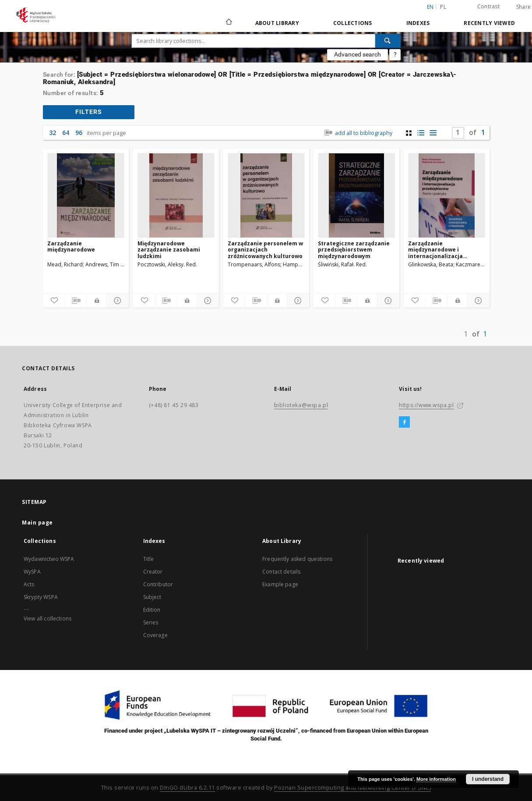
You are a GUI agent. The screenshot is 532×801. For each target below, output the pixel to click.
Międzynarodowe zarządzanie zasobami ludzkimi (169, 250)
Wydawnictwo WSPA (49, 559)
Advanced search (358, 54)
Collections (353, 23)
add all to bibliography (357, 133)
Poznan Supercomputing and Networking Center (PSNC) (352, 788)
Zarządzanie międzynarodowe (71, 246)
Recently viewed (489, 23)
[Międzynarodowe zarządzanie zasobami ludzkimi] (176, 195)
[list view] (433, 133)
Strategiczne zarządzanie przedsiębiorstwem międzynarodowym (354, 250)
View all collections (48, 618)
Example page (280, 584)
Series (151, 622)
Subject (152, 597)
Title (149, 559)
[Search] (388, 41)
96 (79, 133)
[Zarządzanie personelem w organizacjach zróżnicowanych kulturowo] (266, 195)
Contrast (488, 6)
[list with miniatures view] (421, 133)
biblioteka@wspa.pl (301, 405)
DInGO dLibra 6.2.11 (187, 788)
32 (53, 133)
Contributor (158, 584)
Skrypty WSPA (41, 597)
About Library (277, 23)
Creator (153, 572)
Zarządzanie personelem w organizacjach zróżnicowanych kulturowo (265, 250)
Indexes (418, 23)
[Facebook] (404, 422)
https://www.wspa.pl (426, 405)
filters (89, 112)
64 (66, 133)
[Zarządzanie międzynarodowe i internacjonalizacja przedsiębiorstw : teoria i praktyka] (447, 195)
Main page (37, 523)
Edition (152, 610)
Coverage (155, 635)
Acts (29, 584)
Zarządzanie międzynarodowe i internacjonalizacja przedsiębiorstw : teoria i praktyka (443, 250)
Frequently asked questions (297, 559)
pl (443, 7)
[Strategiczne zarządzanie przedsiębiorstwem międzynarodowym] (356, 195)
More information (436, 779)
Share (523, 7)
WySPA (32, 572)
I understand (488, 779)
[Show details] (116, 301)
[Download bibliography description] (76, 301)
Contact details (281, 572)
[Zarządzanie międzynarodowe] (86, 195)
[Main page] (228, 23)
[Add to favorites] (54, 301)
